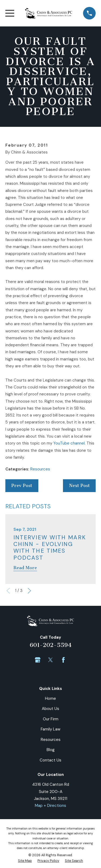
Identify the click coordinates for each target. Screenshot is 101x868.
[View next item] (29, 591)
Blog (51, 750)
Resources (40, 469)
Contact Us (50, 760)
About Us (50, 709)
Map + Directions (50, 806)
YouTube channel (69, 443)
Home (50, 698)
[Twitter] (50, 660)
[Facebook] (63, 660)
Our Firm (51, 719)
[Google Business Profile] (38, 660)
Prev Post (22, 486)
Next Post (79, 486)
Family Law (50, 729)
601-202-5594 (51, 645)
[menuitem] (25, 861)
